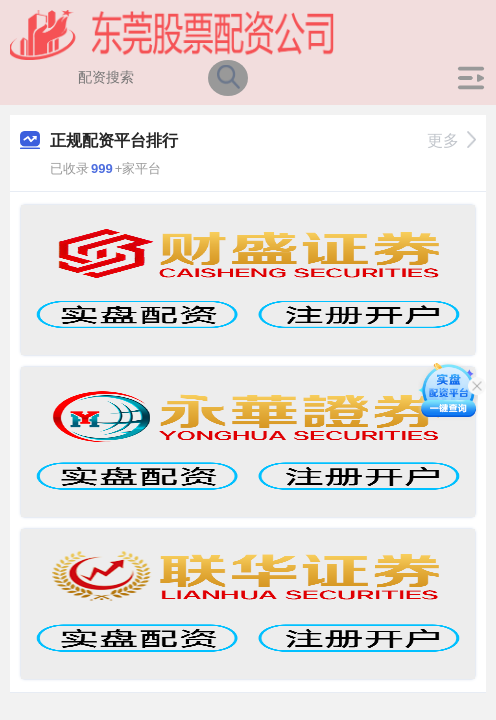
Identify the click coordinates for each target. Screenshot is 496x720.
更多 (451, 140)
